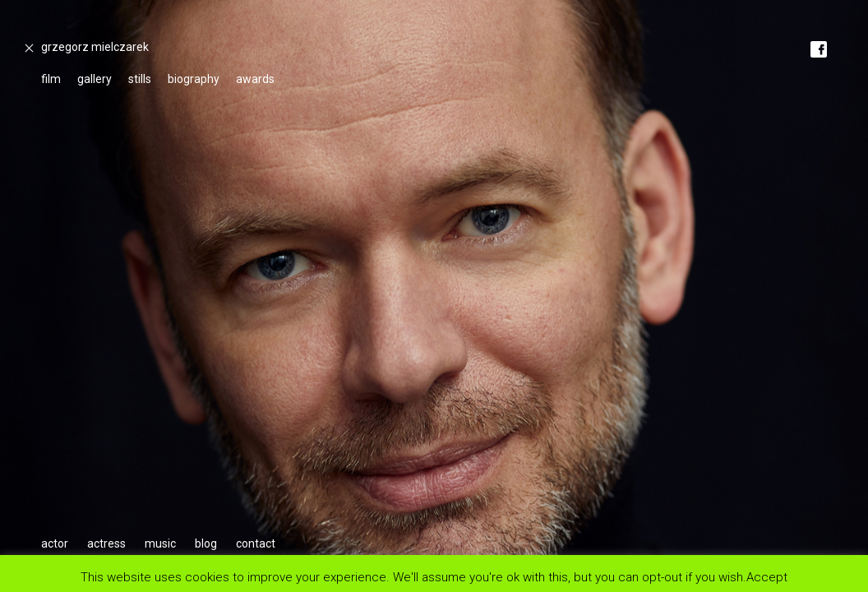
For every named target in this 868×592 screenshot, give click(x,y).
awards (255, 79)
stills (140, 79)
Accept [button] (767, 577)
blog (206, 543)
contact (256, 543)
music (160, 543)
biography (194, 79)
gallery (95, 79)
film (51, 79)
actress (106, 543)
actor (55, 543)
